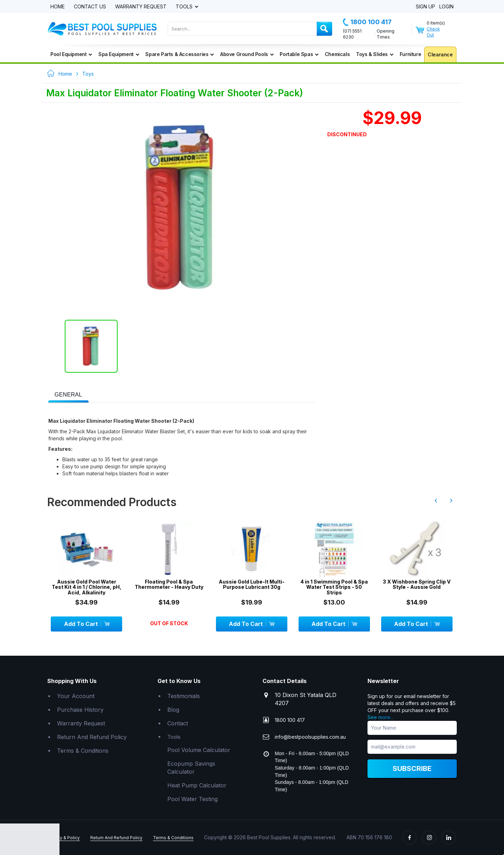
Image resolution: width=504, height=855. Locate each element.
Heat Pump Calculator (197, 785)
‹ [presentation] (436, 500)
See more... (380, 717)
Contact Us (90, 7)
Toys (88, 74)
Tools (185, 7)
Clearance (440, 54)
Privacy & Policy (64, 838)
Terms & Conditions (83, 751)
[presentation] (68, 395)
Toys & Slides (374, 54)
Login (446, 7)
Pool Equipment (71, 54)
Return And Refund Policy (92, 737)
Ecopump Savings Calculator (191, 768)
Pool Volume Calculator (199, 750)
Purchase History (80, 710)
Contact (178, 723)
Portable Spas (299, 54)
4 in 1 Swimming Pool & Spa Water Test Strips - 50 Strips (334, 587)
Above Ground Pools (247, 54)
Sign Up (425, 7)
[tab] (68, 394)
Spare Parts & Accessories (180, 54)
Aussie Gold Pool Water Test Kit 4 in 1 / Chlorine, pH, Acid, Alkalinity (87, 587)
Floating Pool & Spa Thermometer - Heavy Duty (169, 584)
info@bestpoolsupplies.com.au (310, 737)
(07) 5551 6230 (352, 34)
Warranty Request (141, 7)
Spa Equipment (119, 54)
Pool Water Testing (192, 799)
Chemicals (337, 54)
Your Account (76, 696)
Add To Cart (87, 624)
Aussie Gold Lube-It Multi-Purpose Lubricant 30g (252, 584)
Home (58, 7)
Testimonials (184, 696)
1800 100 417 (367, 22)
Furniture (410, 54)
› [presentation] (451, 500)
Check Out (433, 32)
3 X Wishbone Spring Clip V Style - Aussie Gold (417, 584)
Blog (173, 710)
